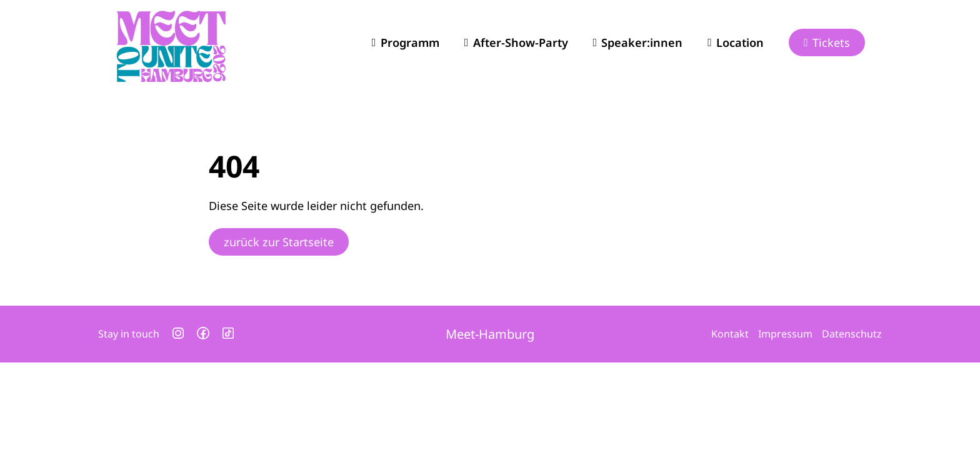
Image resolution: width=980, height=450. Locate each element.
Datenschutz (852, 334)
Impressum (785, 334)
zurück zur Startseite (279, 242)
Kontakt (730, 334)
